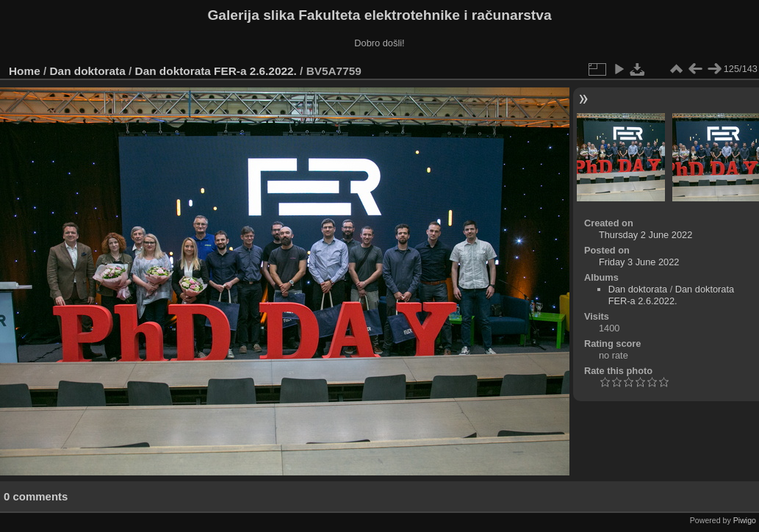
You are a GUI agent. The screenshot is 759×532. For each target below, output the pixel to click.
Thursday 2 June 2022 (645, 235)
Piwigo (745, 520)
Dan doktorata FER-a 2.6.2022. (216, 71)
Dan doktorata (88, 71)
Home (25, 71)
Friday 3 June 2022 (639, 262)
